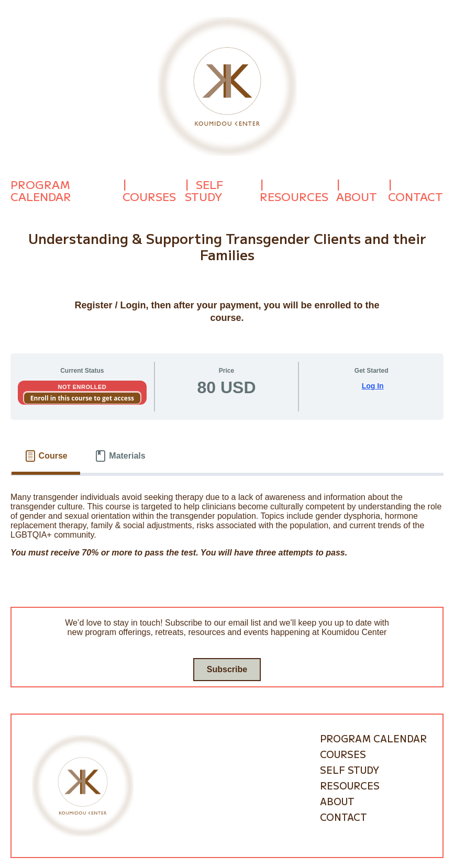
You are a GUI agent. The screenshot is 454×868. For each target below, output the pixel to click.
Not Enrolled (82, 387)
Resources (294, 196)
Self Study (204, 191)
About (357, 196)
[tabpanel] (227, 529)
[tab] (46, 456)
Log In (373, 386)
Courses (149, 196)
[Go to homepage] (227, 86)
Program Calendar (41, 191)
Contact (416, 196)
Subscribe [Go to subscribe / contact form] (227, 669)
